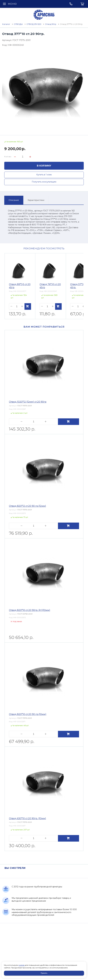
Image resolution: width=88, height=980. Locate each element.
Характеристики (36, 200)
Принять (44, 973)
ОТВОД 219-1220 (34, 24)
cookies (22, 965)
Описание (14, 200)
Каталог (6, 24)
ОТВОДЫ (18, 24)
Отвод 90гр (51, 24)
